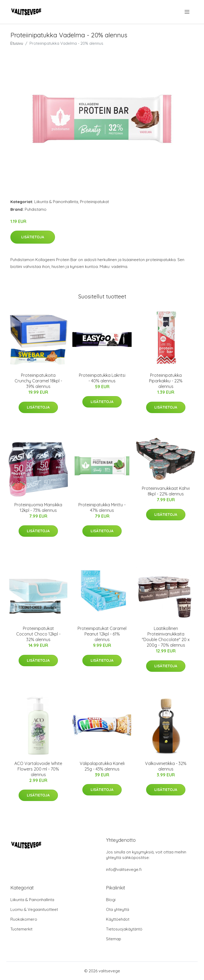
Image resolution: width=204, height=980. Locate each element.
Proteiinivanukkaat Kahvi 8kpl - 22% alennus (166, 491)
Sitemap (114, 939)
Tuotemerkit (21, 929)
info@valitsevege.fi (124, 869)
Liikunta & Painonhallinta (56, 202)
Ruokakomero (24, 919)
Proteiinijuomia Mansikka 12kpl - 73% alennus (38, 507)
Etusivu (17, 43)
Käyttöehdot (118, 919)
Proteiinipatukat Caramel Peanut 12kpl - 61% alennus (102, 634)
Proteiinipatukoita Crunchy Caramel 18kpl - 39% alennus (38, 381)
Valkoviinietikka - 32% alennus (166, 766)
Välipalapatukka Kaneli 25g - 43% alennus (102, 766)
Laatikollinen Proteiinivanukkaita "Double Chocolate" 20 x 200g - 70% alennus (166, 637)
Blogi (111, 900)
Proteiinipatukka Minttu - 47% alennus (102, 507)
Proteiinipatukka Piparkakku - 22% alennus (166, 381)
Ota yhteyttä (118, 909)
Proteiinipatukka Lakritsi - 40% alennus (102, 378)
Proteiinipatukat (94, 202)
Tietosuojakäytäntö (124, 929)
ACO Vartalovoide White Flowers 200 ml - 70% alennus (38, 769)
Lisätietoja (33, 237)
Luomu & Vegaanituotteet (34, 909)
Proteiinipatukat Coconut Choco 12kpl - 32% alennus (38, 634)
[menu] (187, 12)
